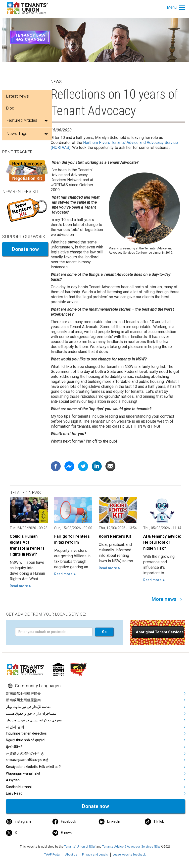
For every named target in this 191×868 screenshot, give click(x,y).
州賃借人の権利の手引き (25, 753)
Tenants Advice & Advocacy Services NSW (131, 847)
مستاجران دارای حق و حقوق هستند (31, 713)
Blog (10, 108)
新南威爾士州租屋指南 (23, 700)
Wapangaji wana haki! (23, 773)
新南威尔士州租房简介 (23, 694)
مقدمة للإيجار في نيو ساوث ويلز (29, 707)
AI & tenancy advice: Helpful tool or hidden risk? (162, 542)
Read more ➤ (21, 586)
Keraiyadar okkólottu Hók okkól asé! (34, 767)
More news (164, 599)
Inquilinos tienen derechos (26, 733)
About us (71, 855)
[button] (158, 632)
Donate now (25, 249)
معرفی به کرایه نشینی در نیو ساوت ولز (34, 720)
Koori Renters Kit (115, 536)
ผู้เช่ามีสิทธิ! (15, 747)
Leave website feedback (129, 855)
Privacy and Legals (95, 855)
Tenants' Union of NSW (80, 847)
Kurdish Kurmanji (19, 787)
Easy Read (14, 793)
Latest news (17, 96)
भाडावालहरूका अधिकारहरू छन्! (27, 760)
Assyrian (13, 780)
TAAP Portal (52, 855)
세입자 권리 (15, 727)
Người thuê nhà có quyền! (26, 740)
